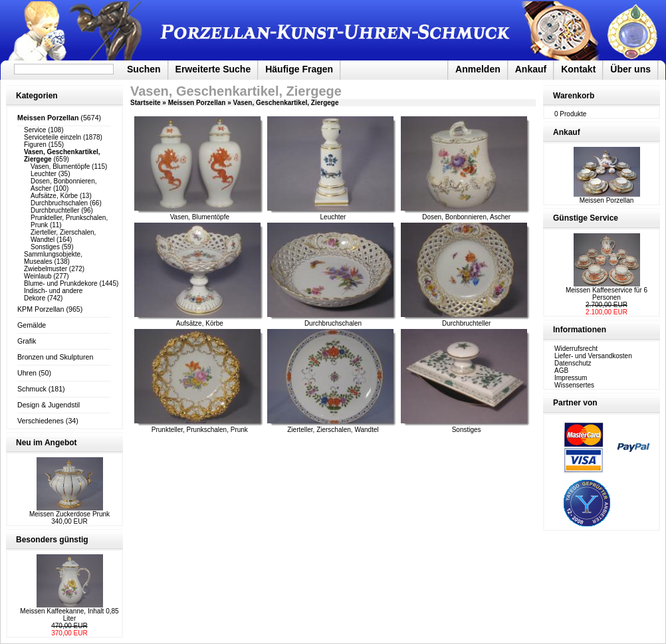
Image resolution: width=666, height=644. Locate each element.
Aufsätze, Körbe (54, 196)
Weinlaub (38, 276)
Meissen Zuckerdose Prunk (69, 514)
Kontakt (578, 69)
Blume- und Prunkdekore (61, 283)
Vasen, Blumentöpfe (60, 166)
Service (35, 130)
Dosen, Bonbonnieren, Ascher (466, 217)
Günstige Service (586, 218)
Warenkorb (574, 96)
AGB (561, 371)
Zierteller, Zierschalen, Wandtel (333, 430)
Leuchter (44, 174)
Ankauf (531, 69)
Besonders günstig (52, 540)
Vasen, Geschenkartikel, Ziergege (286, 103)
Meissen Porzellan (197, 103)
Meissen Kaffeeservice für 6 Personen (607, 294)
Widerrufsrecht (576, 349)
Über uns (630, 69)
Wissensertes (574, 385)
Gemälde (32, 325)
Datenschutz (573, 363)
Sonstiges (45, 247)
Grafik (27, 341)
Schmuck (32, 389)
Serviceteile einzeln (53, 137)
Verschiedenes (41, 421)
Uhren (27, 373)
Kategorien (37, 96)
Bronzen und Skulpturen (55, 357)
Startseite (146, 103)
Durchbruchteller (55, 210)
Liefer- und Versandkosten (593, 356)
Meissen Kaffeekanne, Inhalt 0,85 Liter (69, 615)
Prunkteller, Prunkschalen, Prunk (200, 430)
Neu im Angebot (47, 443)
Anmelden (478, 69)
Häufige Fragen (299, 69)
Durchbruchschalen (59, 203)
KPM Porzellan (41, 309)
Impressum (571, 378)
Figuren (35, 145)
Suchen (144, 69)
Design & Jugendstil (49, 405)
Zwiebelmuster (46, 269)
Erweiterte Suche (213, 69)
